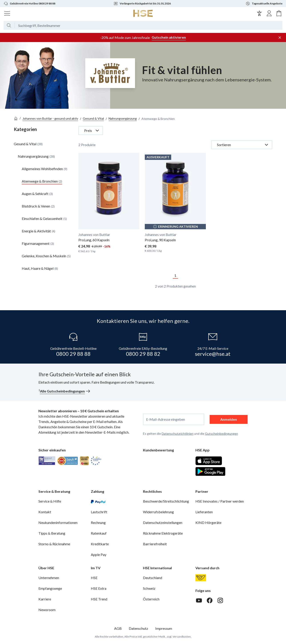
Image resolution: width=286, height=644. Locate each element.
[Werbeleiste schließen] (280, 38)
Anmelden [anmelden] (229, 419)
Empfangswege (50, 588)
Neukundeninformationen (58, 522)
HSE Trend (99, 599)
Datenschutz (138, 628)
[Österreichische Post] (201, 578)
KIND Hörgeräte (208, 522)
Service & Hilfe (50, 501)
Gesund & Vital (93, 118)
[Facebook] (210, 600)
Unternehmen (49, 578)
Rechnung (98, 522)
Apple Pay (99, 554)
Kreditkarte (100, 544)
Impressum (164, 628)
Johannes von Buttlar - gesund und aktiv (50, 118)
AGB (118, 628)
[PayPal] (98, 501)
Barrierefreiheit (155, 544)
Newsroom (47, 610)
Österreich (151, 599)
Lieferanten (204, 512)
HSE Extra (99, 588)
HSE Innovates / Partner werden (220, 501)
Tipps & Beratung (52, 533)
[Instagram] (220, 600)
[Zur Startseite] (143, 13)
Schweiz (149, 588)
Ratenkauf (99, 533)
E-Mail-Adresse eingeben (166, 419)
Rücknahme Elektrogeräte (163, 533)
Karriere (45, 599)
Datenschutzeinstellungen (163, 522)
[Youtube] (199, 600)
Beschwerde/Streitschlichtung (166, 501)
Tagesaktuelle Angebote (264, 4)
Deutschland (153, 578)
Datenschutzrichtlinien (178, 434)
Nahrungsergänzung (123, 118)
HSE (94, 578)
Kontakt (45, 512)
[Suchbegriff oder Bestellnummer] (149, 25)
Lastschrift (99, 512)
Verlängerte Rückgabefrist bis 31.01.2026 (142, 4)
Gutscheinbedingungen (221, 434)
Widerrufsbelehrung (158, 512)
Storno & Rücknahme (54, 544)
